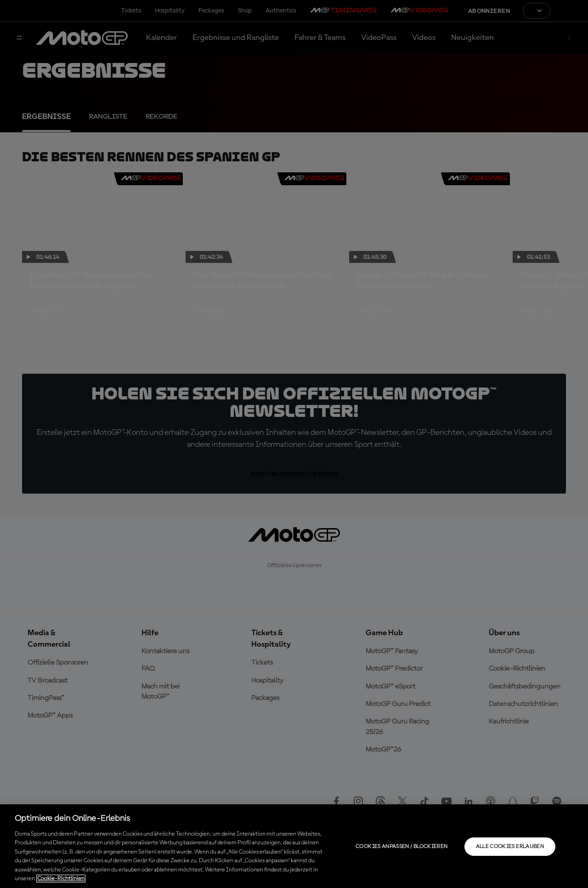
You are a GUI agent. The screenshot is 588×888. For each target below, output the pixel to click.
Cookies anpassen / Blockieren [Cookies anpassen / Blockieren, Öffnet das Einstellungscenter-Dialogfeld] (401, 847)
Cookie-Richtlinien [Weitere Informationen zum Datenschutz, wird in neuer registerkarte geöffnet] (61, 879)
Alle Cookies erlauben (510, 847)
